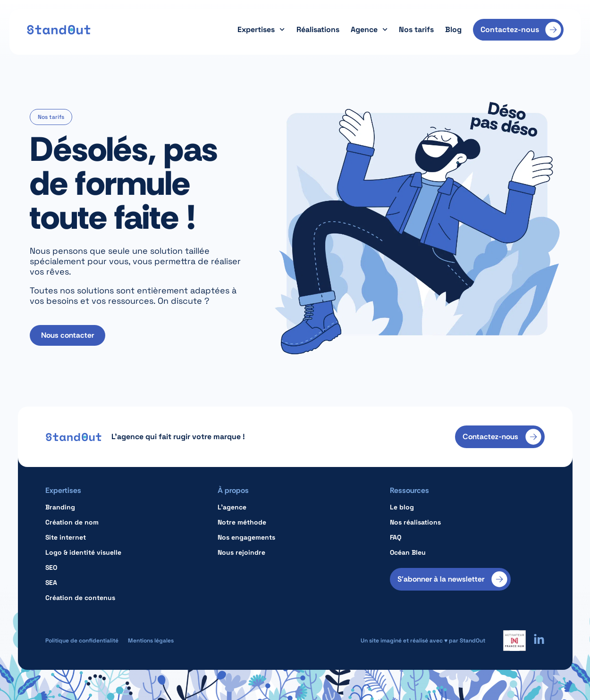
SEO (51, 567)
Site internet (66, 537)
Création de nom (72, 522)
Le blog (402, 507)
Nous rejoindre (241, 552)
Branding (60, 507)
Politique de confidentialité (82, 641)
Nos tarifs (416, 29)
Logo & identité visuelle (83, 552)
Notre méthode (242, 522)
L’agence (232, 507)
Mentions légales (151, 641)
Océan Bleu (408, 552)
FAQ (396, 537)
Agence (369, 29)
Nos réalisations (415, 522)
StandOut (472, 641)
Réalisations (318, 29)
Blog (453, 29)
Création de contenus (80, 598)
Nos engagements (246, 537)
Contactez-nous (510, 29)
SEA (51, 583)
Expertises (261, 29)
